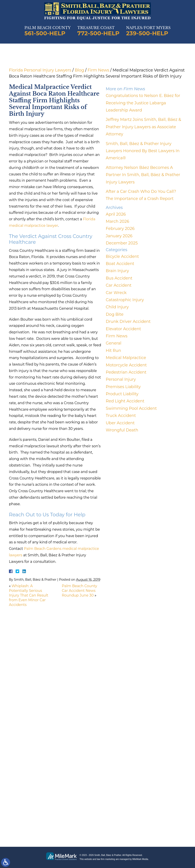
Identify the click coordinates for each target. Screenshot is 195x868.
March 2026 (117, 221)
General (114, 343)
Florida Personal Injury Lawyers (40, 70)
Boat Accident (120, 264)
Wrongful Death (122, 430)
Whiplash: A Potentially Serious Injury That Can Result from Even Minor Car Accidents (29, 595)
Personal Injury (121, 379)
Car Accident (119, 285)
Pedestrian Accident (126, 372)
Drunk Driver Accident (128, 322)
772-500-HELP (99, 33)
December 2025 (122, 243)
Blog (79, 70)
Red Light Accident (125, 401)
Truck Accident (121, 416)
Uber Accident (120, 423)
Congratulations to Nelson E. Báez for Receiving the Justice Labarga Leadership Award (143, 103)
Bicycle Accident (122, 256)
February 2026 (120, 229)
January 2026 (119, 236)
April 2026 (116, 214)
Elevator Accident (123, 329)
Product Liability (122, 394)
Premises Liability (123, 387)
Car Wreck (116, 293)
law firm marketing (106, 859)
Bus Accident (119, 278)
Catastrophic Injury (125, 300)
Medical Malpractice (126, 358)
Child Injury (117, 307)
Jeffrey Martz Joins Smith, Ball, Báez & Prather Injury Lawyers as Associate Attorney (143, 127)
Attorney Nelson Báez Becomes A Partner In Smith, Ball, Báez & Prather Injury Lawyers (143, 175)
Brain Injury (117, 271)
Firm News (98, 70)
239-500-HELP (147, 33)
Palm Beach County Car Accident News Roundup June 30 (79, 591)
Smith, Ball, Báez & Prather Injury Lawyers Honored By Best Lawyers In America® (143, 151)
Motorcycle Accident (126, 365)
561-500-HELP (45, 33)
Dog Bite (115, 314)
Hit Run (113, 351)
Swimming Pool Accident (131, 408)
